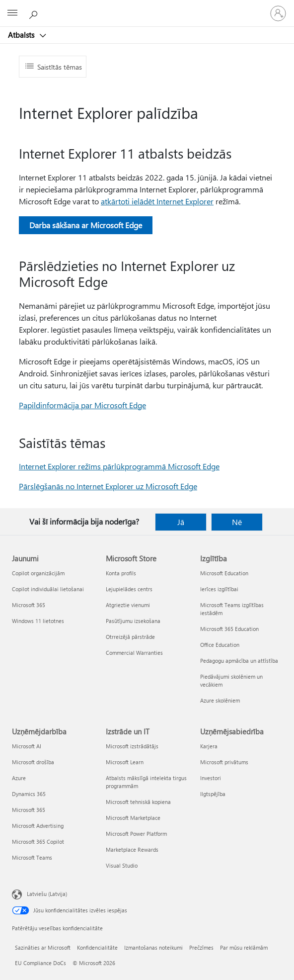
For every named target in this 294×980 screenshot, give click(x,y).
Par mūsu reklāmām (244, 947)
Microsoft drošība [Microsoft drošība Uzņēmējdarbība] (33, 762)
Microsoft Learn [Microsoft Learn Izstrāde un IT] (125, 762)
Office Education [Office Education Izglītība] (220, 645)
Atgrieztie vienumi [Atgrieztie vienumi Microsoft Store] (128, 605)
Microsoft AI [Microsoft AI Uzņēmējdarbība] (27, 746)
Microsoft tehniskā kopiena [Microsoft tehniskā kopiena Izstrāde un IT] (138, 802)
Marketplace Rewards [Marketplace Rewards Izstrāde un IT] (132, 849)
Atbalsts (22, 35)
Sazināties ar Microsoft (43, 947)
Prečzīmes (201, 947)
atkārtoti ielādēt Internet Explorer (157, 201)
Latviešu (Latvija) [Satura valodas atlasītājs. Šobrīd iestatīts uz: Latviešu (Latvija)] (47, 894)
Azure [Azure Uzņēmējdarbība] (19, 778)
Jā (181, 522)
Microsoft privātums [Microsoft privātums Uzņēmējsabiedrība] (224, 762)
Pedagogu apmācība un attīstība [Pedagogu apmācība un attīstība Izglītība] (239, 661)
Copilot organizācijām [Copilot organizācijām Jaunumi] (38, 573)
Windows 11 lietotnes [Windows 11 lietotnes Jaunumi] (38, 621)
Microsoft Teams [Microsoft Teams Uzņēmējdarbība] (32, 857)
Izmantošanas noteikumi (153, 947)
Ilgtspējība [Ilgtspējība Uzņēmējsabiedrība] (213, 794)
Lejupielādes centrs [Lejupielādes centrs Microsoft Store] (129, 589)
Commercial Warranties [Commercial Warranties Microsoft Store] (134, 653)
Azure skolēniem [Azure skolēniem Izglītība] (220, 700)
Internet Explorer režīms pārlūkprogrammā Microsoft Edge (119, 466)
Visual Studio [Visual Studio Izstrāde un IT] (122, 865)
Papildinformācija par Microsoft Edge (82, 405)
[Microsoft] (147, 7)
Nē (237, 522)
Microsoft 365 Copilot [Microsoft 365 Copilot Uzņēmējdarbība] (38, 842)
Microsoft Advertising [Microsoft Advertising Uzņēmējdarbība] (38, 826)
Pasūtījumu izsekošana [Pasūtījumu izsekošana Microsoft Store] (133, 621)
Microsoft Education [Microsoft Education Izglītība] (224, 573)
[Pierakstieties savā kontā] (278, 13)
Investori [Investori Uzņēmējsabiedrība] (211, 778)
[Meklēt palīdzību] (35, 13)
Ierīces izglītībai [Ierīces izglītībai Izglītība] (219, 589)
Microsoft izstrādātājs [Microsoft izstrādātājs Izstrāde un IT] (132, 746)
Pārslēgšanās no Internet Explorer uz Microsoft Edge (108, 486)
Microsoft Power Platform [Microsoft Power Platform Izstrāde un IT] (136, 834)
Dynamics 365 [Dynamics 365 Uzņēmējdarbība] (29, 794)
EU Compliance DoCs (40, 963)
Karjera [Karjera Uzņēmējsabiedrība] (209, 746)
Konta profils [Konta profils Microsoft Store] (121, 573)
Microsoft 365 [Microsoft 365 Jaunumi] (29, 605)
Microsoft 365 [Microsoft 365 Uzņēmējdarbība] (29, 810)
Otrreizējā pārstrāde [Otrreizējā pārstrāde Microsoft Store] (130, 637)
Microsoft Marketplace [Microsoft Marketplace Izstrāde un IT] (133, 818)
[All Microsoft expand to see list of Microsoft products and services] (12, 13)
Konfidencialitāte (97, 947)
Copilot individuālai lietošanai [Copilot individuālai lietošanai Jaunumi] (48, 589)
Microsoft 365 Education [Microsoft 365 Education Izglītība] (229, 629)
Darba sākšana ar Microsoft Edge (86, 225)
